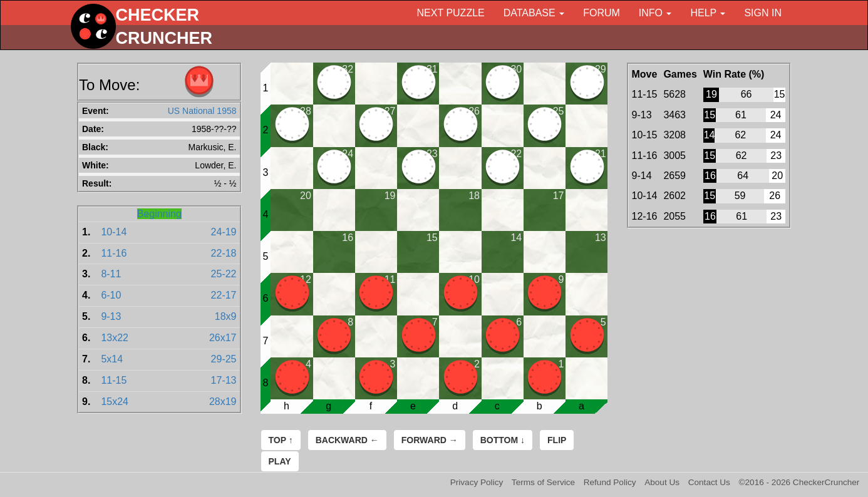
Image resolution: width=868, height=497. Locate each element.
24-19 (224, 232)
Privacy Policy (477, 482)
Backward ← (347, 440)
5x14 (112, 359)
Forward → (430, 440)
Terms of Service (543, 482)
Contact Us (709, 482)
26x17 (223, 338)
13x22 (115, 338)
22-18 (224, 253)
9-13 (111, 316)
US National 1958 (202, 111)
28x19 (223, 402)
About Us (662, 482)
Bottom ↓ (503, 440)
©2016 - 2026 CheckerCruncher (799, 482)
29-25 (224, 359)
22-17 (224, 295)
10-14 (114, 232)
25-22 (224, 274)
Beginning (159, 214)
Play (280, 461)
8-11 (111, 274)
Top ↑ (281, 440)
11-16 (114, 253)
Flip (557, 440)
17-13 (224, 380)
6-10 (111, 295)
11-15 (114, 380)
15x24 (115, 402)
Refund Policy (610, 482)
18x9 (226, 316)
